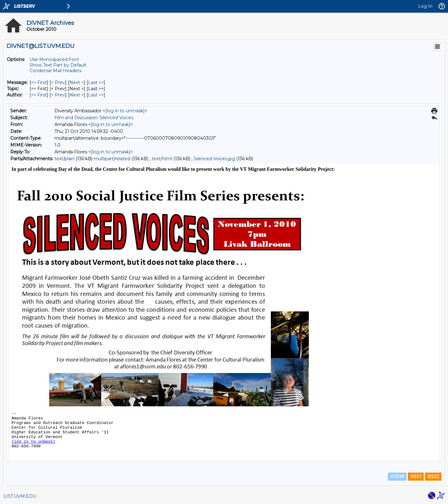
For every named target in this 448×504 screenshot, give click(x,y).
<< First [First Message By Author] (39, 95)
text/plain (64, 159)
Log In (425, 6)
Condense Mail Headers (55, 71)
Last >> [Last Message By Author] (96, 95)
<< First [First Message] (39, 82)
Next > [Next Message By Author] (77, 95)
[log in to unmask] (125, 111)
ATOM (397, 477)
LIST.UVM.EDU (20, 496)
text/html (162, 159)
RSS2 (433, 477)
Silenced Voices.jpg (214, 159)
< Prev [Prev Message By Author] (58, 95)
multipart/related (112, 159)
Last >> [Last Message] (96, 82)
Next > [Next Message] (77, 82)
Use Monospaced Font (54, 59)
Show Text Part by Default (58, 65)
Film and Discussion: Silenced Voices (94, 118)
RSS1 (416, 477)
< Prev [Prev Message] (58, 82)
